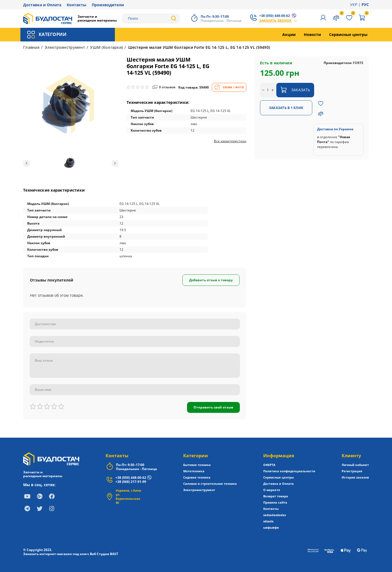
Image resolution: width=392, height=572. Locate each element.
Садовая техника (197, 477)
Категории (196, 456)
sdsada (268, 521)
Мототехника (194, 471)
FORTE (358, 63)
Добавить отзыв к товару (211, 280)
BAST (114, 554)
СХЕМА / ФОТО (229, 87)
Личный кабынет (355, 465)
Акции (289, 34)
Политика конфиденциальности (289, 471)
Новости (312, 34)
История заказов (355, 477)
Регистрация (352, 471)
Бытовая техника (197, 465)
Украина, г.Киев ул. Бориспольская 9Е (128, 497)
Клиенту (351, 456)
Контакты (76, 5)
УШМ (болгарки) (106, 47)
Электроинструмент (65, 47)
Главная (31, 47)
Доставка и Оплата (42, 5)
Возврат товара (276, 496)
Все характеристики (230, 141)
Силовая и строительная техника (210, 484)
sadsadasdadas (275, 515)
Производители (108, 5)
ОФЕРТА (269, 465)
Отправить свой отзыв (213, 407)
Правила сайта (275, 502)
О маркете (272, 490)
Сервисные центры (348, 34)
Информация (279, 456)
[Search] (151, 19)
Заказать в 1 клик (286, 108)
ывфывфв (271, 527)
